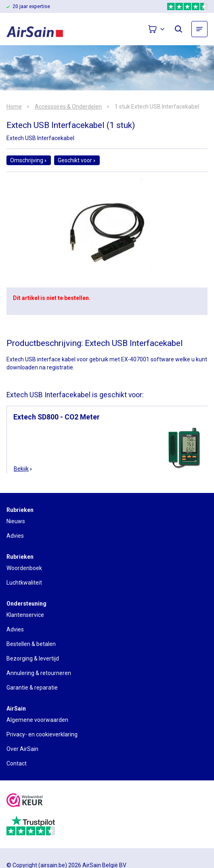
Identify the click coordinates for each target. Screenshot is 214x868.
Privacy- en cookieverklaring (42, 734)
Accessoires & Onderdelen (68, 107)
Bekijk (23, 469)
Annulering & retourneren (39, 673)
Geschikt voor (77, 160)
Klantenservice (25, 615)
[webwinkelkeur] (25, 801)
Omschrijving (29, 160)
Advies (15, 536)
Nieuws (16, 521)
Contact (17, 763)
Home (14, 107)
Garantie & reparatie (32, 688)
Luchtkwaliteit (24, 583)
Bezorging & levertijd (33, 658)
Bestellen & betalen (31, 644)
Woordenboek (24, 568)
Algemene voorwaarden (37, 720)
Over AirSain (22, 749)
